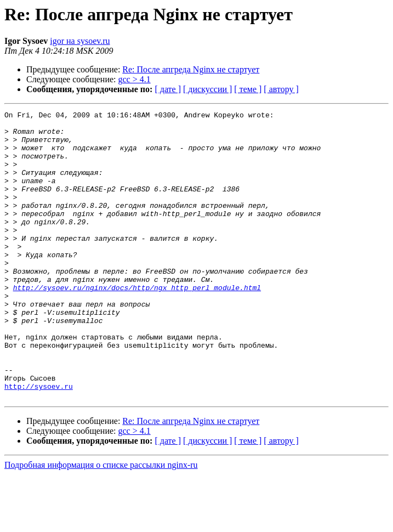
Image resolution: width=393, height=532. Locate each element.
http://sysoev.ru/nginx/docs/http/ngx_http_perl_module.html (137, 324)
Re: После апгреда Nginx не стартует (191, 69)
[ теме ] (248, 89)
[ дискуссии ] (207, 89)
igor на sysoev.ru (80, 41)
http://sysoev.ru (39, 442)
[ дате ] (168, 89)
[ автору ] (281, 89)
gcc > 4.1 (135, 79)
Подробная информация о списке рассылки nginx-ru (101, 522)
